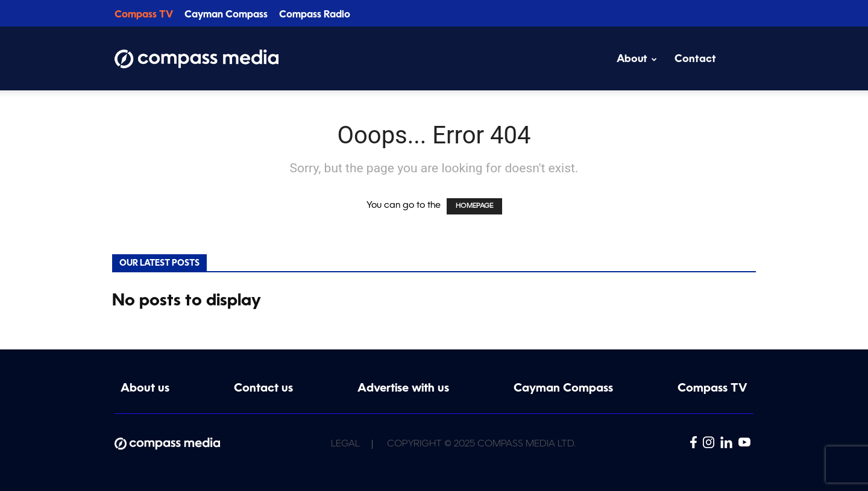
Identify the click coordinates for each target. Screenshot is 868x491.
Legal (345, 444)
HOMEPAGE (474, 206)
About (637, 59)
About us (145, 389)
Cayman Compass (226, 15)
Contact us (263, 389)
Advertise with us (403, 389)
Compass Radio (315, 15)
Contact (695, 59)
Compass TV (144, 15)
